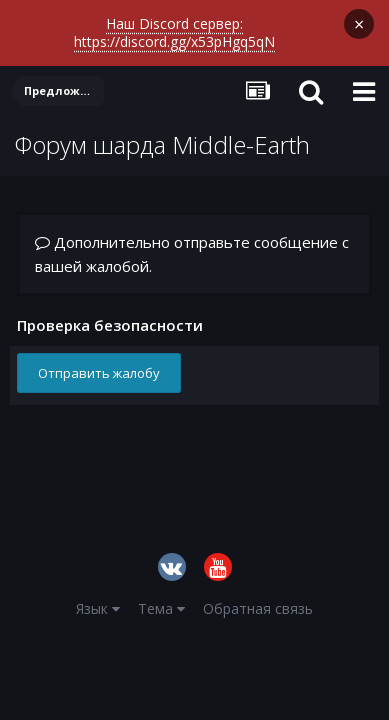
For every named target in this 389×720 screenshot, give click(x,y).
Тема (161, 608)
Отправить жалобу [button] (99, 373)
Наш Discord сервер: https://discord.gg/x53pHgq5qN (174, 32)
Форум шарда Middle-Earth (162, 144)
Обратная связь (258, 608)
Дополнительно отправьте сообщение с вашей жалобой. (192, 254)
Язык (98, 608)
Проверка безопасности (110, 324)
